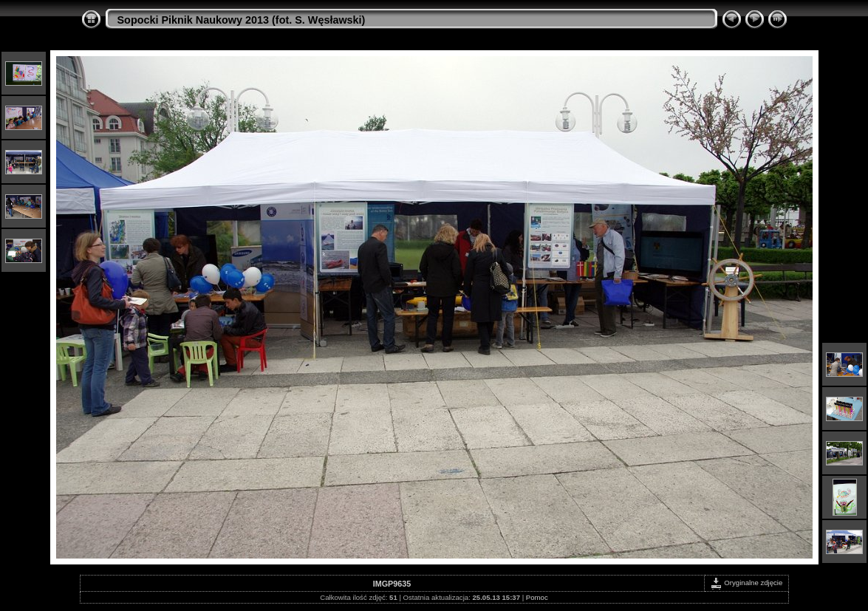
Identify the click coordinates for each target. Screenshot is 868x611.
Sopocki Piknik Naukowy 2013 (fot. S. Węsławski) (242, 20)
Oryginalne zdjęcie (746, 583)
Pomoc (537, 597)
